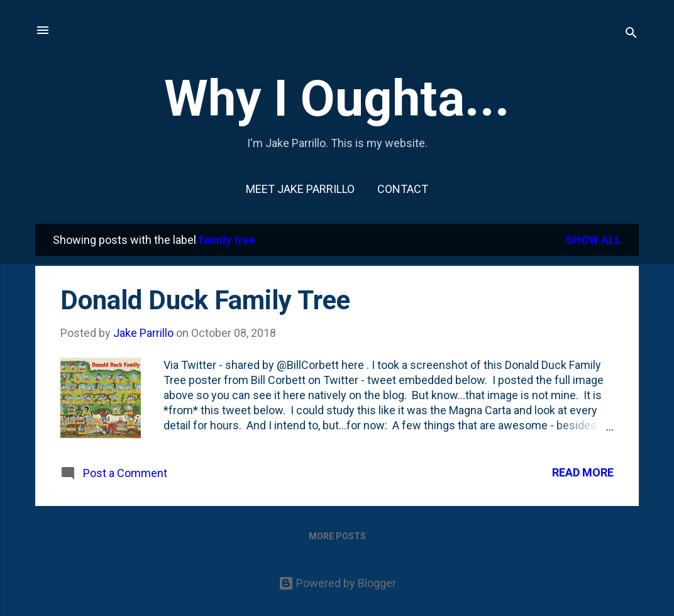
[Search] (631, 34)
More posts (337, 536)
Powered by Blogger (337, 583)
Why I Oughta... (337, 99)
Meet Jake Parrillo (300, 189)
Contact (403, 189)
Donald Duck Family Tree (205, 300)
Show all (593, 240)
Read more (583, 472)
